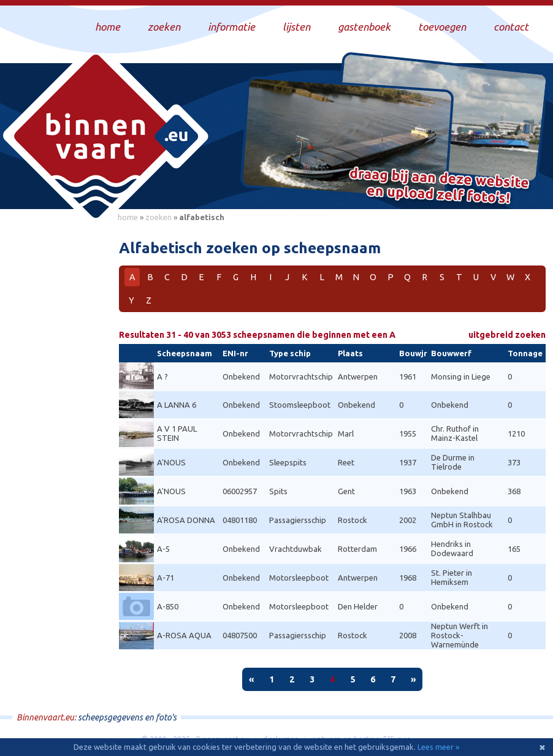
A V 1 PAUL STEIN (177, 433)
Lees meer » (438, 747)
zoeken (158, 217)
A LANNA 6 (177, 405)
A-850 (168, 606)
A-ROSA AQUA (184, 635)
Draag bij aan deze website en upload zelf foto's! (439, 187)
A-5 (163, 549)
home (128, 217)
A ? (162, 376)
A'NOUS (171, 462)
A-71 (166, 578)
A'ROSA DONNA (186, 520)
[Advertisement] (55, 411)
